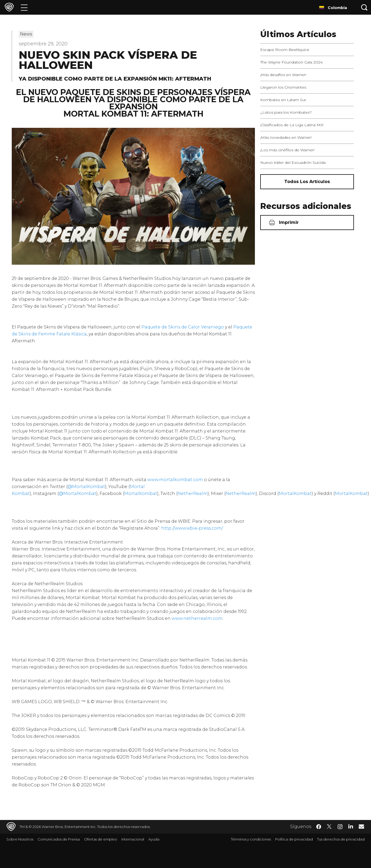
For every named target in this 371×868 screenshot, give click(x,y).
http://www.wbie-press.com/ (192, 528)
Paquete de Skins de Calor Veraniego (183, 327)
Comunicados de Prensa (59, 839)
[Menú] (24, 7)
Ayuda (154, 839)
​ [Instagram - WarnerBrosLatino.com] (340, 827)
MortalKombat (141, 494)
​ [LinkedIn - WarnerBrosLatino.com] (351, 826)
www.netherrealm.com (197, 618)
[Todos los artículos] (307, 182)
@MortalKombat (86, 487)
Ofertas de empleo (101, 839)
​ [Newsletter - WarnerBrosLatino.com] (361, 826)
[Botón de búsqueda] (364, 7)
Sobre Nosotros (20, 839)
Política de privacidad (294, 839)
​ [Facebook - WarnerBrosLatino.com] (319, 827)
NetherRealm (193, 494)
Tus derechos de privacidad (341, 839)
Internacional (133, 839)
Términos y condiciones (251, 839)
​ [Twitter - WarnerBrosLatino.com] (329, 827)
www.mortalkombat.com (175, 480)
